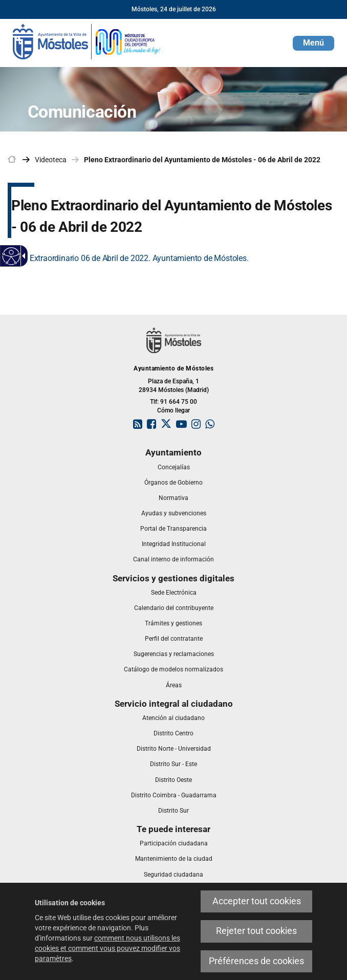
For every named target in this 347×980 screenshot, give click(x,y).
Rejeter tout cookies (256, 931)
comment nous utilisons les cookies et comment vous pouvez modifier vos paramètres (107, 948)
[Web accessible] (12, 256)
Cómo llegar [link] (174, 410)
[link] (87, 41)
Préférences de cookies (256, 961)
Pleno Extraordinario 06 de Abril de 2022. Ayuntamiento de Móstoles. (128, 258)
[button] (313, 43)
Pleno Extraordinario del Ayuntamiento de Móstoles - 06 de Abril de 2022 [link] (202, 160)
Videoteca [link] (51, 160)
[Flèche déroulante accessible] (22, 256)
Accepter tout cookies (257, 901)
